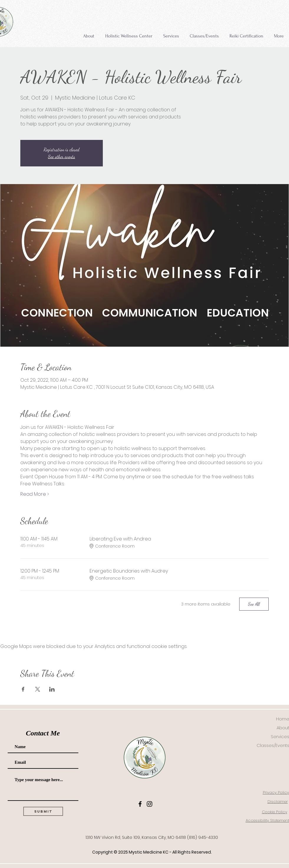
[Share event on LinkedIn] (52, 689)
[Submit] (43, 811)
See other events (62, 157)
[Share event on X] (38, 689)
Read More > (35, 494)
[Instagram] (150, 804)
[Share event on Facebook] (23, 689)
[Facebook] (140, 804)
